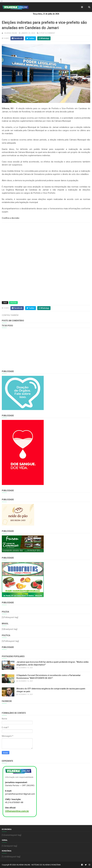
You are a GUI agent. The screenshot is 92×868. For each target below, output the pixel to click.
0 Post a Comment (47, 33)
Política (13, 303)
